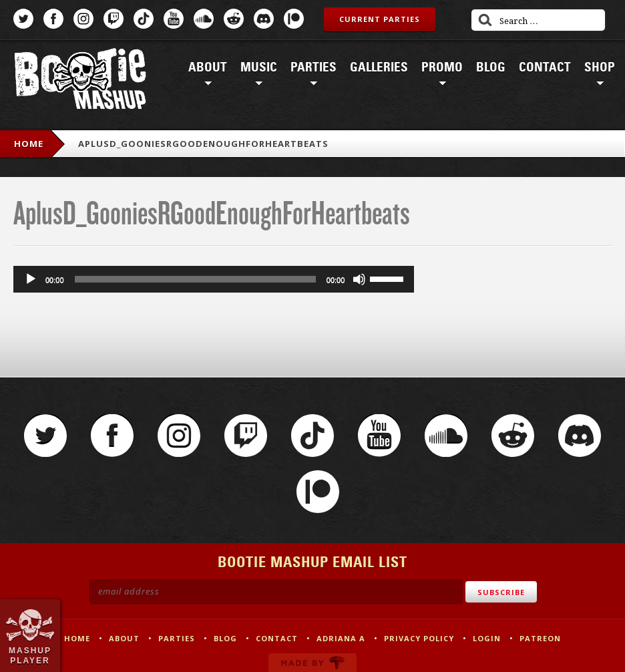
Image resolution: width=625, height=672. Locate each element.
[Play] (31, 279)
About (208, 67)
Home (29, 144)
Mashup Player (30, 655)
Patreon (294, 19)
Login (487, 638)
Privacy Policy (419, 638)
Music (259, 67)
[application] (214, 279)
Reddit (234, 19)
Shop (600, 67)
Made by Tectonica (312, 663)
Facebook (53, 19)
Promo (442, 67)
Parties (314, 67)
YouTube (174, 19)
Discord (264, 19)
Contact (545, 67)
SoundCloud (204, 19)
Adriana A (341, 638)
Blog (491, 67)
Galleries (379, 67)
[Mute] (359, 279)
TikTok (144, 19)
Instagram (83, 19)
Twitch (114, 19)
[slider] (195, 279)
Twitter (23, 19)
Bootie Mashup (80, 81)
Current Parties (380, 19)
